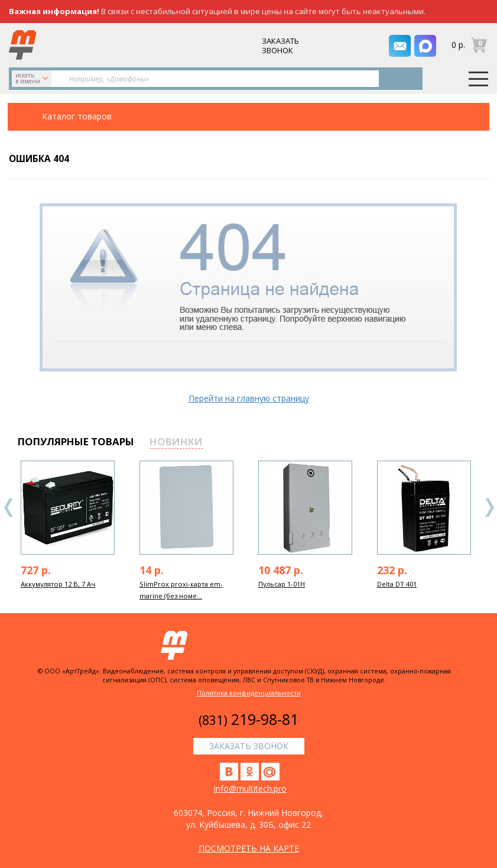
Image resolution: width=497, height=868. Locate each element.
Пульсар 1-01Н (282, 584)
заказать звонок (281, 46)
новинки (176, 441)
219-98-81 (248, 719)
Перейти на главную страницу (249, 398)
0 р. (458, 45)
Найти (402, 79)
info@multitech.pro (250, 788)
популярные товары (76, 441)
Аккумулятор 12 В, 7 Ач (58, 584)
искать (33, 78)
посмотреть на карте (249, 848)
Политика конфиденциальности (249, 693)
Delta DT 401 (397, 584)
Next (489, 508)
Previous (9, 508)
